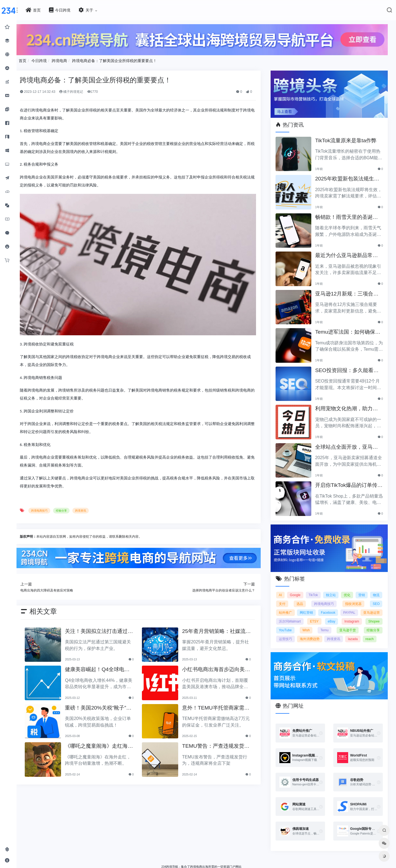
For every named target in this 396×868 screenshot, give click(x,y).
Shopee (336, 617)
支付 (309, 590)
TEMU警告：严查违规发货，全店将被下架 (232, 726)
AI (293, 582)
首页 (61, 58)
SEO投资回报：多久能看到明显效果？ (353, 363)
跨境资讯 (118, 492)
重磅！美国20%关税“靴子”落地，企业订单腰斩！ (128, 688)
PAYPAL (298, 608)
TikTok (327, 582)
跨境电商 (97, 58)
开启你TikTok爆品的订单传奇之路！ (352, 477)
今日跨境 (77, 58)
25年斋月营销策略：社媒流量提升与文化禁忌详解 (232, 611)
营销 (376, 582)
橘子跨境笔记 (109, 89)
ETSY (375, 608)
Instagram (315, 617)
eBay (295, 617)
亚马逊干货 (320, 626)
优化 (361, 582)
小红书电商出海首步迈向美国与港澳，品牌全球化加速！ (232, 650)
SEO (295, 599)
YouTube (357, 617)
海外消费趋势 (301, 634)
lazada (344, 634)
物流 (295, 590)
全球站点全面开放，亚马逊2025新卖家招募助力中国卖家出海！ (353, 439)
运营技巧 (373, 626)
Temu (295, 626)
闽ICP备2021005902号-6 (244, 861)
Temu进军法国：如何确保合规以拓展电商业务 (351, 324)
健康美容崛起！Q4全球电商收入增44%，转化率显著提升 (128, 650)
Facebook (372, 599)
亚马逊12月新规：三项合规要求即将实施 (353, 286)
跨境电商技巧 (77, 492)
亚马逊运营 (321, 608)
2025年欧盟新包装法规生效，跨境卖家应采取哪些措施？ (353, 171)
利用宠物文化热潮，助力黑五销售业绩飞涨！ (352, 401)
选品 (324, 590)
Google (308, 582)
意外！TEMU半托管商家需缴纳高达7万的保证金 (232, 688)
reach (361, 634)
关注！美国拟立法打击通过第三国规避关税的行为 (127, 611)
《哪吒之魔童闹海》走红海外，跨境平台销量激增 (127, 726)
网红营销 (345, 599)
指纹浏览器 (371, 590)
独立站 (345, 582)
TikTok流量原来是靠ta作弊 (352, 133)
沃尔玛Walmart (350, 608)
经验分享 (99, 492)
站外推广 (318, 599)
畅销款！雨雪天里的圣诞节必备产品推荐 (352, 209)
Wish (376, 617)
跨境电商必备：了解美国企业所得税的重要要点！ (152, 58)
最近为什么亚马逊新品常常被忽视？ (352, 248)
